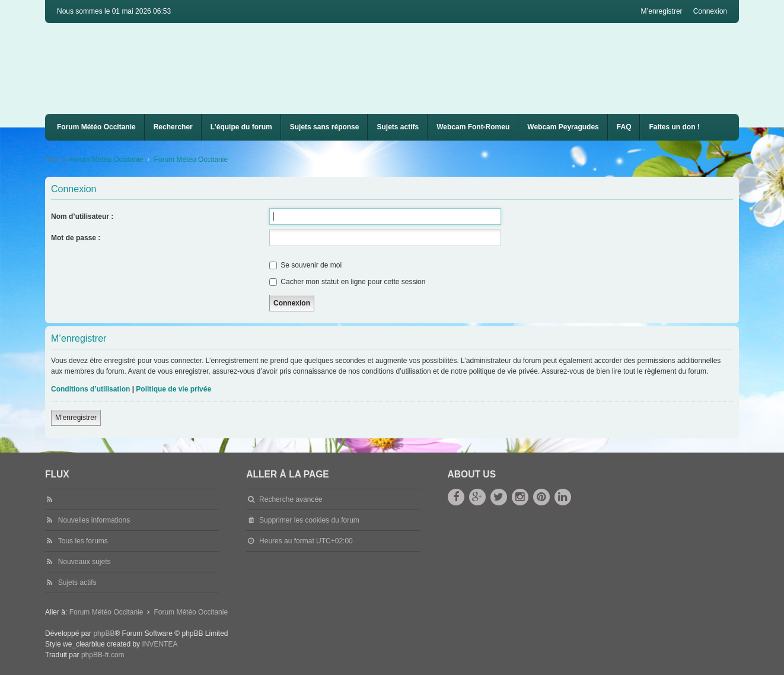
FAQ (624, 127)
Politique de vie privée (173, 389)
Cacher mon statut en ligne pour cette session (347, 282)
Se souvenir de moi (305, 265)
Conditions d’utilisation (90, 389)
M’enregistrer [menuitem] (662, 11)
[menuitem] (473, 127)
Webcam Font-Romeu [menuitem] (473, 127)
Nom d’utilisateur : (82, 216)
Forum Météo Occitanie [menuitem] (96, 127)
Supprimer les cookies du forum (309, 520)
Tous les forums (83, 541)
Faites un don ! (674, 127)
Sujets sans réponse (325, 127)
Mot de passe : (76, 238)
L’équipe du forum (241, 127)
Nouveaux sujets (85, 562)
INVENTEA (160, 644)
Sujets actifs (398, 127)
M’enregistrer (76, 418)
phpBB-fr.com (103, 655)
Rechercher (173, 127)
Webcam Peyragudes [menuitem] (563, 127)
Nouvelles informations (94, 520)
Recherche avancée (291, 499)
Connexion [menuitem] (710, 11)
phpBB (104, 633)
